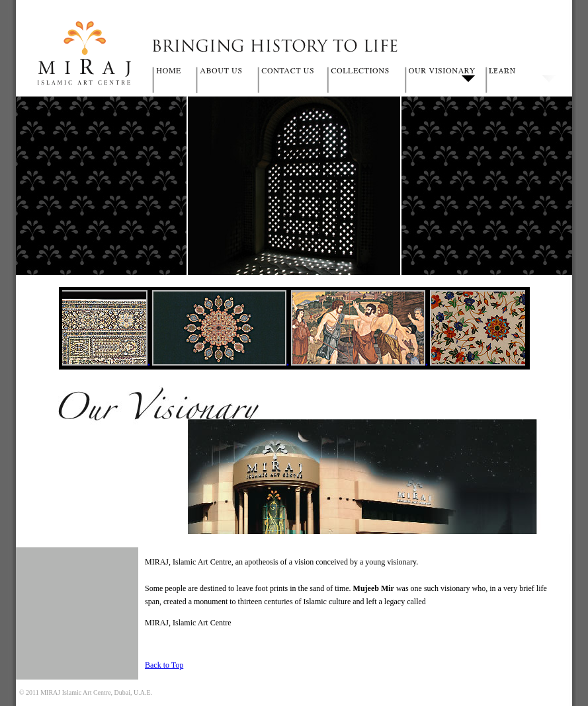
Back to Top (164, 665)
